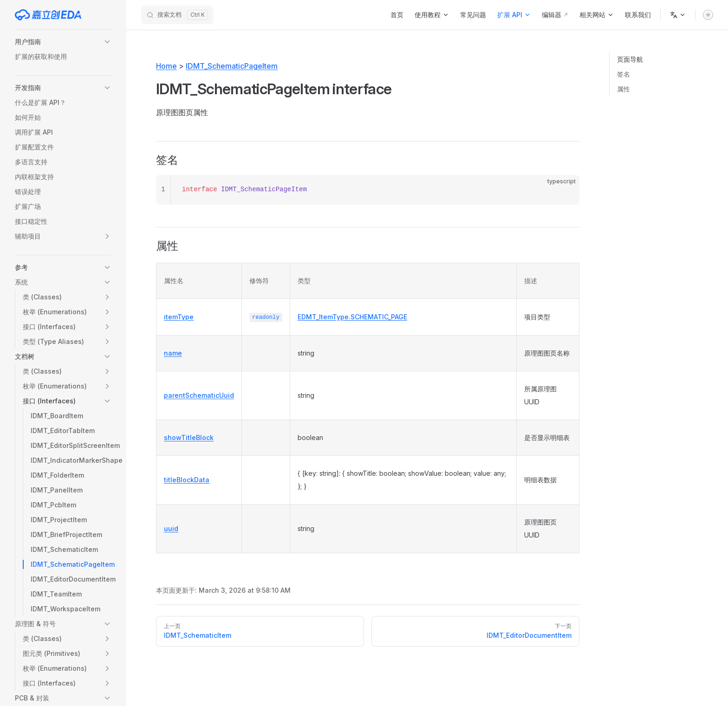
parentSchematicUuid (199, 395)
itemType (179, 317)
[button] (63, 42)
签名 (624, 74)
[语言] (678, 15)
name (173, 353)
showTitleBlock (189, 437)
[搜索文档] (177, 15)
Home (166, 66)
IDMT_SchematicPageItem (232, 66)
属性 (624, 89)
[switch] (708, 15)
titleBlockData (187, 480)
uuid (171, 528)
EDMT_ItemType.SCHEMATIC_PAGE (352, 317)
